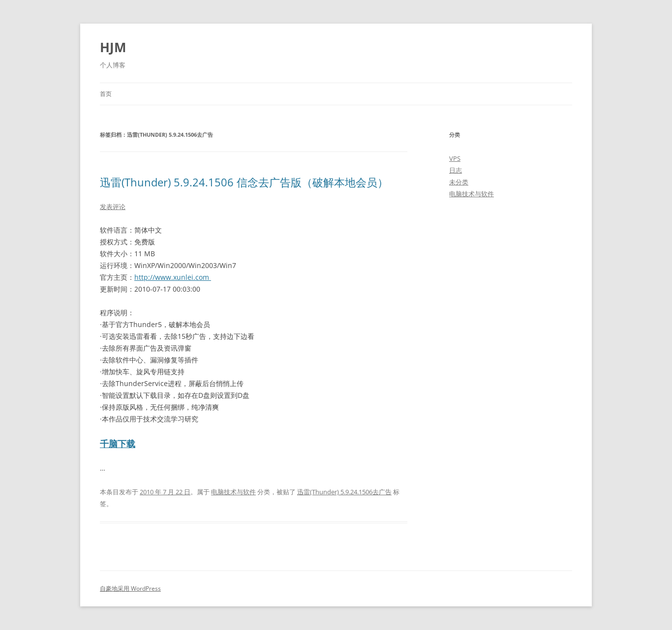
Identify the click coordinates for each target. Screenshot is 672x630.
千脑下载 (118, 444)
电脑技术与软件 (233, 492)
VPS (455, 158)
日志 (456, 170)
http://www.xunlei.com (173, 277)
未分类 (459, 182)
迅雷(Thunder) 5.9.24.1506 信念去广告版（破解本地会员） (244, 182)
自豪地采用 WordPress (130, 588)
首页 (106, 94)
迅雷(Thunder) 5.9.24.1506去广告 (344, 492)
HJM (113, 47)
